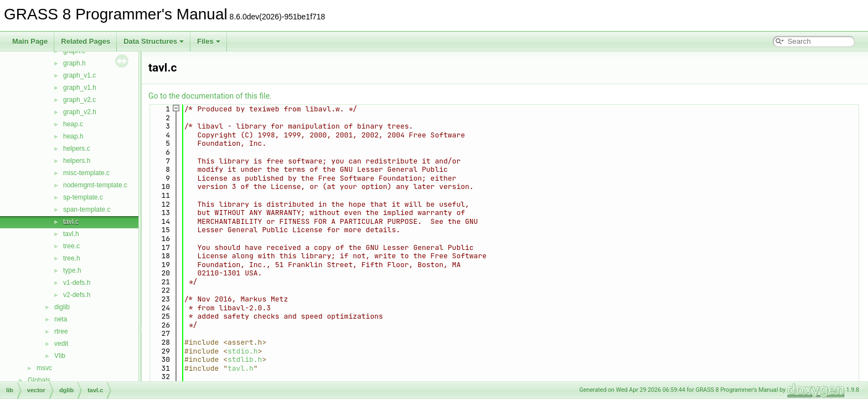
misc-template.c (86, 173)
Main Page (30, 41)
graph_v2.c (79, 100)
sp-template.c (83, 197)
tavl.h (71, 234)
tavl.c (71, 222)
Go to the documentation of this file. (210, 96)
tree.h (72, 258)
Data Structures (154, 41)
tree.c (71, 246)
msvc (44, 368)
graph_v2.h (80, 112)
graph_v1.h (80, 88)
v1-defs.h (77, 283)
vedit (61, 344)
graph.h (74, 63)
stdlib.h (245, 359)
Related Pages (86, 41)
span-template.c (87, 209)
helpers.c (77, 149)
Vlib (60, 356)
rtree (61, 331)
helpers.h (77, 161)
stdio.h (243, 351)
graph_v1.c (79, 75)
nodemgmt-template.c (95, 185)
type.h (72, 270)
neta (61, 319)
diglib (62, 307)
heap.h (73, 136)
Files (209, 41)
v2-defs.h (77, 295)
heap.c (73, 124)
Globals (39, 380)
